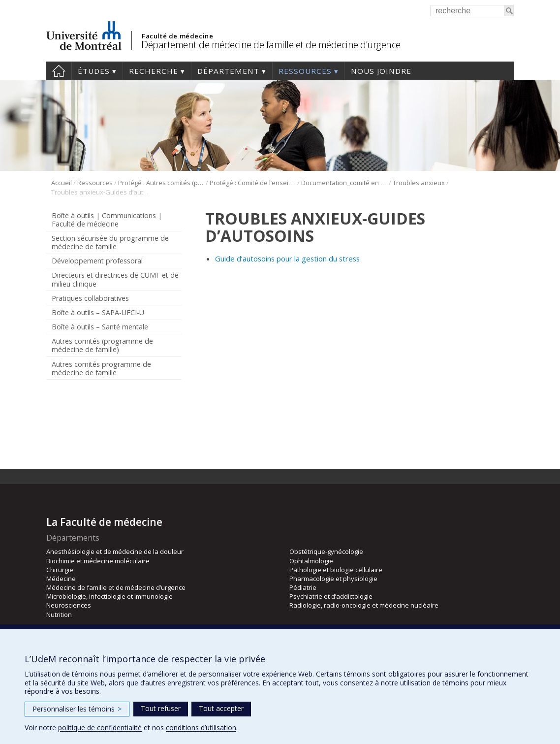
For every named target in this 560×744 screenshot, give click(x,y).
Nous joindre (381, 71)
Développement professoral (97, 261)
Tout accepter (221, 708)
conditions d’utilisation (201, 728)
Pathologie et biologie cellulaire (336, 570)
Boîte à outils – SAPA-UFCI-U (98, 312)
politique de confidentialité (100, 728)
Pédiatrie (303, 587)
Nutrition (59, 615)
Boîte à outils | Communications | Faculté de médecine (107, 220)
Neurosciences (69, 605)
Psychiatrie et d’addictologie (331, 596)
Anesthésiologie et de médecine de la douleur (115, 551)
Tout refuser (161, 708)
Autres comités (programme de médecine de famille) (102, 345)
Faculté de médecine (177, 36)
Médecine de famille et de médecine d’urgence (116, 587)
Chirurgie (60, 570)
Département (228, 71)
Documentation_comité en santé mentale (344, 183)
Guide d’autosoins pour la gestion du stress (287, 259)
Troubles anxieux (419, 183)
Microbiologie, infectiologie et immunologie (109, 596)
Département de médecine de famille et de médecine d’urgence (271, 45)
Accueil (59, 71)
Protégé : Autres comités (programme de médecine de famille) (161, 183)
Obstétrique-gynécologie (326, 551)
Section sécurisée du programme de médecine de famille (110, 242)
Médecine (61, 579)
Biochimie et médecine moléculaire (98, 561)
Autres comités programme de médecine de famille (101, 368)
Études (94, 71)
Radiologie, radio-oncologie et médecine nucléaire (364, 605)
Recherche (154, 71)
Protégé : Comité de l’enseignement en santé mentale (253, 183)
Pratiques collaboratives (90, 298)
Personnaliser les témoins (77, 709)
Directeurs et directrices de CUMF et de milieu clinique (115, 279)
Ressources (305, 71)
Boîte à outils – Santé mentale (100, 327)
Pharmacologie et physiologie (333, 579)
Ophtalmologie (311, 561)
